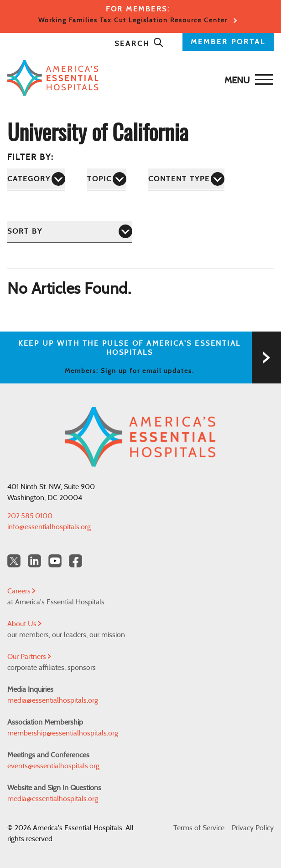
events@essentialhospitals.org (53, 766)
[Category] (36, 179)
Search (139, 44)
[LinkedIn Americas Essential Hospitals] (34, 561)
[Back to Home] (138, 78)
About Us (24, 624)
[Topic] (107, 179)
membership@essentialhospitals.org (63, 733)
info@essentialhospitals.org (49, 527)
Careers (21, 591)
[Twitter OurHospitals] (14, 561)
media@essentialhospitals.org (53, 700)
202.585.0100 (30, 516)
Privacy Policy (253, 828)
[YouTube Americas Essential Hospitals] (55, 561)
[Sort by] (70, 232)
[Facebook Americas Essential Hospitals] (75, 561)
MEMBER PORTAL (228, 42)
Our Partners (29, 657)
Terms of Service (199, 828)
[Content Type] (186, 179)
